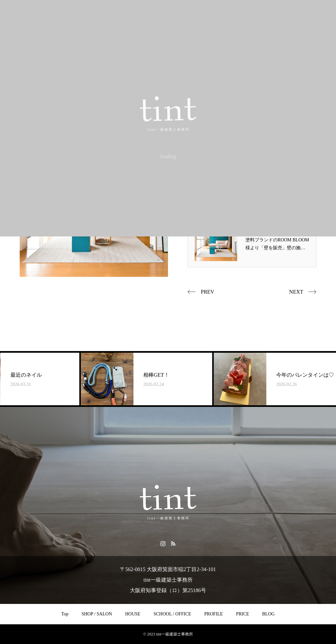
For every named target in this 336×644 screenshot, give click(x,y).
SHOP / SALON (97, 614)
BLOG (268, 614)
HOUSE (133, 614)
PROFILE (214, 614)
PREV (208, 292)
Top (65, 614)
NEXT (296, 292)
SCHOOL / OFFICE (172, 614)
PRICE (242, 614)
